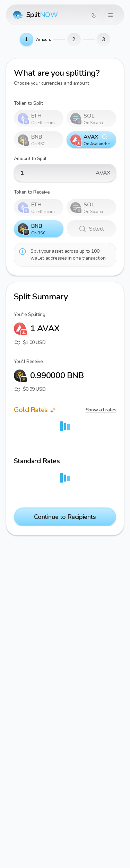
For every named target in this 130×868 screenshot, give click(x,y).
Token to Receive (32, 192)
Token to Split (28, 103)
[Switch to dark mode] (94, 15)
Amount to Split (30, 158)
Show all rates (101, 410)
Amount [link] (44, 39)
